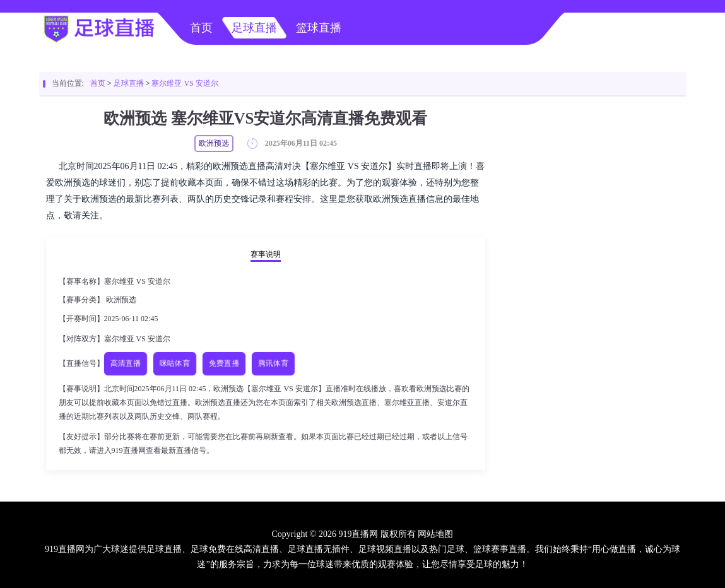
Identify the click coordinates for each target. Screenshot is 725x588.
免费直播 (224, 363)
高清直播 (125, 363)
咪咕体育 (174, 363)
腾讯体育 (273, 363)
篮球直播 (319, 28)
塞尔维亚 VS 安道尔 (185, 83)
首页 (201, 28)
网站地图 (435, 534)
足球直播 (254, 28)
